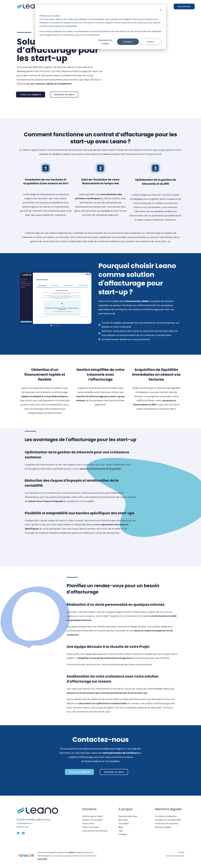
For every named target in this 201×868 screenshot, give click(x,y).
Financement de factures (95, 832)
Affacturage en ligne (92, 818)
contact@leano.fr (25, 825)
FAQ (121, 832)
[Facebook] (23, 835)
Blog (121, 829)
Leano (66, 405)
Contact (123, 836)
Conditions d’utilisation (166, 818)
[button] (32, 95)
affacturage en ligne (159, 151)
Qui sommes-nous (128, 818)
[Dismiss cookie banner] (161, 11)
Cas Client (124, 825)
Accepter (128, 42)
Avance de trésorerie (93, 821)
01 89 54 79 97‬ (24, 828)
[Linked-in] (18, 835)
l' (71, 854)
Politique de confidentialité (168, 821)
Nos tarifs (123, 821)
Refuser (151, 42)
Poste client (88, 825)
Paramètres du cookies (105, 42)
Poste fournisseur (91, 829)
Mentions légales (163, 829)
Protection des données (167, 825)
